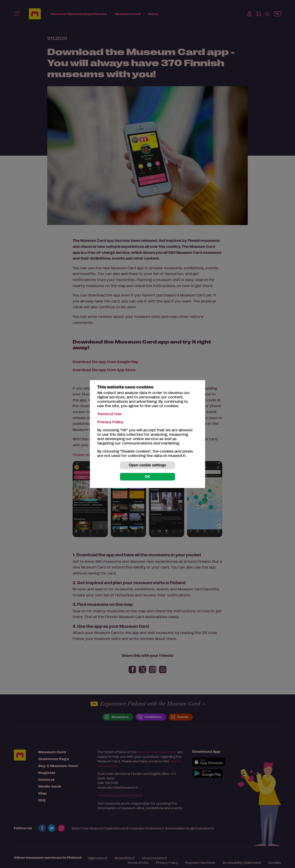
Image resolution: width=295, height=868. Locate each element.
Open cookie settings (147, 465)
